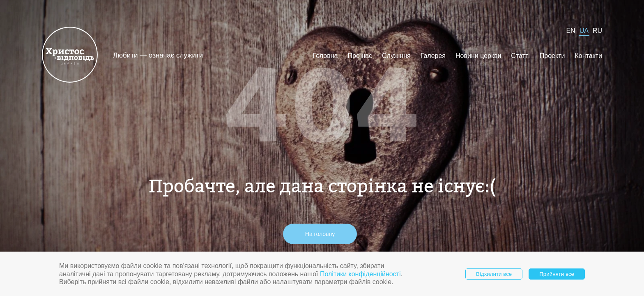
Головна (325, 56)
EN (570, 31)
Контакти (588, 56)
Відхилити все (494, 274)
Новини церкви (478, 56)
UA (584, 31)
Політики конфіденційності (360, 274)
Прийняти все (557, 274)
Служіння (396, 56)
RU (597, 31)
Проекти (552, 56)
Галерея (433, 56)
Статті (520, 56)
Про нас (360, 56)
